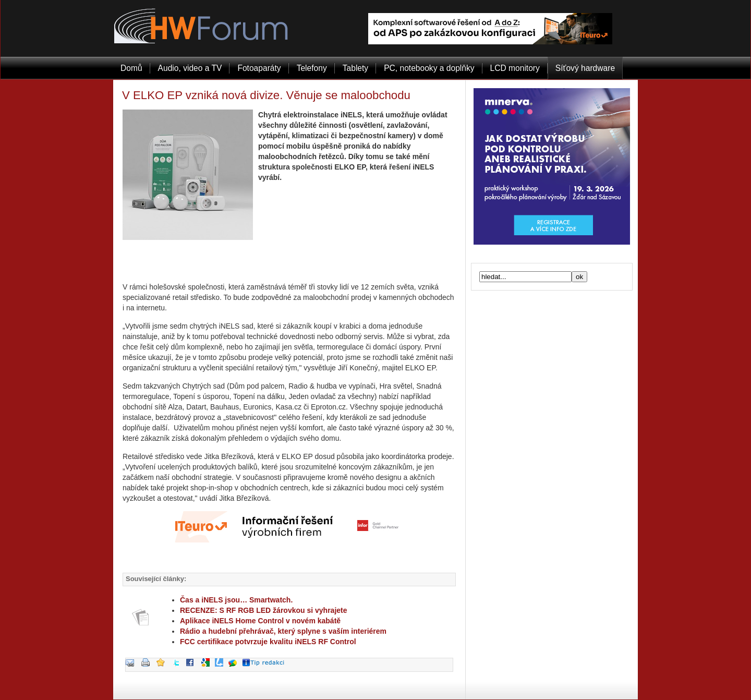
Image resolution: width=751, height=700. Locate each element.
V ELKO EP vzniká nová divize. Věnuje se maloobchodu (266, 95)
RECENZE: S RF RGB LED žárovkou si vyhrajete (264, 610)
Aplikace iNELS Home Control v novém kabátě (260, 621)
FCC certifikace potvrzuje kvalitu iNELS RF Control (268, 642)
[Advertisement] (289, 261)
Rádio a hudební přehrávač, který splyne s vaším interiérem (283, 631)
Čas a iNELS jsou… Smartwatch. (236, 600)
